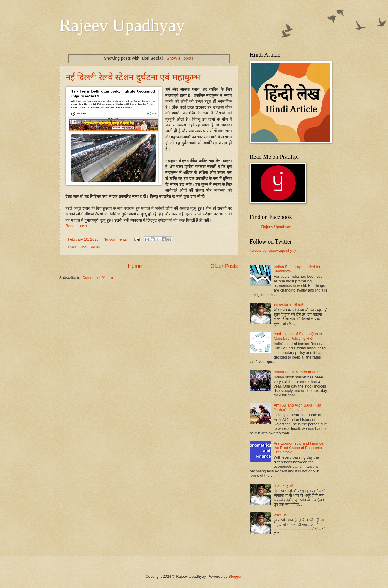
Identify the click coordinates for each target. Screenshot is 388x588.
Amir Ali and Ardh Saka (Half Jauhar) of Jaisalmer (298, 407)
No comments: (116, 239)
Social (94, 247)
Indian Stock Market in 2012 (297, 372)
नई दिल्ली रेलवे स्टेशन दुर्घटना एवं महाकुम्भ (133, 77)
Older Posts (224, 266)
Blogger (235, 576)
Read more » (76, 226)
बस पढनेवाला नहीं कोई (289, 305)
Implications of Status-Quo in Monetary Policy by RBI (298, 336)
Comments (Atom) (98, 278)
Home (135, 266)
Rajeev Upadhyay (122, 25)
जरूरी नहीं (281, 515)
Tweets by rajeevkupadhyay (273, 250)
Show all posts (180, 58)
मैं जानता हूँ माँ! (283, 486)
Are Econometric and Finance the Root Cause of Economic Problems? (299, 448)
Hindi (83, 247)
